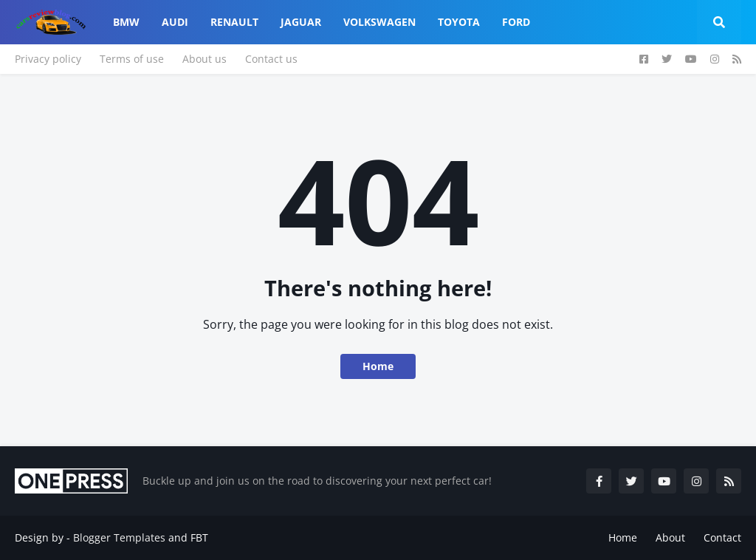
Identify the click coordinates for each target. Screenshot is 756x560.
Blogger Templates (119, 537)
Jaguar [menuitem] (301, 22)
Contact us (271, 59)
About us (205, 59)
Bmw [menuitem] (126, 22)
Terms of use (132, 59)
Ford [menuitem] (516, 22)
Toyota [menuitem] (459, 22)
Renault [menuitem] (234, 22)
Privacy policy (48, 59)
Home (378, 366)
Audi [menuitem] (175, 22)
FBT (199, 537)
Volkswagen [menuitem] (379, 22)
